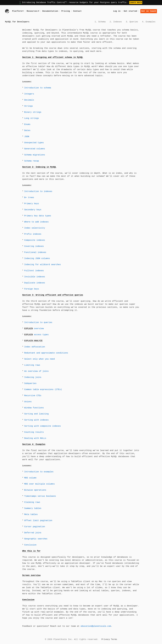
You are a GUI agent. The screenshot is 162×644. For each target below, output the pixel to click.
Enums (27, 124)
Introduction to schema (38, 88)
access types (36, 335)
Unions (28, 402)
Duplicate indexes (35, 283)
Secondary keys (33, 210)
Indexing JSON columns (37, 259)
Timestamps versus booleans (40, 496)
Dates (27, 131)
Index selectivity (35, 228)
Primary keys (32, 204)
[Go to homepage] (7, 11)
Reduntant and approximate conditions (46, 353)
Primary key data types (38, 216)
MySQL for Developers (17, 22)
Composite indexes (35, 240)
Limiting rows (32, 365)
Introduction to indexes (38, 191)
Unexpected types (34, 143)
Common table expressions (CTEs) (43, 390)
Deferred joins (33, 533)
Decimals (29, 100)
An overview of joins (36, 371)
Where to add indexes (36, 222)
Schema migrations (35, 155)
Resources (33, 11)
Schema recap (32, 161)
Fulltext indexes (34, 271)
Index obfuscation (35, 347)
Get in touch (149, 11)
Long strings (32, 118)
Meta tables (31, 514)
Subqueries (30, 383)
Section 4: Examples (34, 444)
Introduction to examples (39, 472)
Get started (130, 11)
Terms (114, 639)
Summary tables (33, 508)
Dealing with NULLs (35, 438)
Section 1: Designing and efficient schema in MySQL (53, 57)
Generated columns (35, 149)
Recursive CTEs (33, 396)
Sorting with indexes (36, 420)
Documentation (51, 11)
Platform (18, 11)
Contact (78, 11)
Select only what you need (39, 359)
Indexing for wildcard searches (43, 265)
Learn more (136, 3)
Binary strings (33, 112)
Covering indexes (34, 246)
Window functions (34, 408)
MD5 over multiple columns (39, 484)
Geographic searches (36, 539)
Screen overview (31, 575)
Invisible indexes (35, 277)
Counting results (34, 432)
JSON (27, 137)
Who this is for (31, 551)
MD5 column (30, 478)
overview (34, 329)
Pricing (66, 11)
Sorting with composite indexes (43, 426)
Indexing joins (33, 377)
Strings (29, 106)
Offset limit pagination (38, 521)
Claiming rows (32, 502)
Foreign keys (32, 289)
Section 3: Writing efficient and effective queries (53, 295)
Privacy (106, 639)
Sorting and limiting (36, 414)
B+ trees (29, 198)
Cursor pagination (35, 527)
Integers (29, 94)
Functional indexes (35, 252)
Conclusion (30, 545)
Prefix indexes (33, 234)
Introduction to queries (38, 323)
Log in (117, 11)
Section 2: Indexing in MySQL (39, 167)
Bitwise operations (35, 490)
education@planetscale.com (96, 626)
